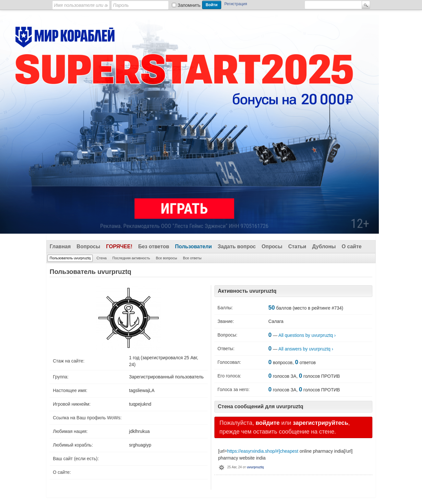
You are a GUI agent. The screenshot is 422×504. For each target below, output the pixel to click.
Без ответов (154, 246)
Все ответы (192, 258)
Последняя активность (131, 258)
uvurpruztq (255, 467)
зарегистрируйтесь (321, 423)
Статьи (297, 246)
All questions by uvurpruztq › (307, 335)
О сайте (351, 246)
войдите (268, 423)
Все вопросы (166, 258)
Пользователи (193, 246)
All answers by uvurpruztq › (306, 349)
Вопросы (88, 246)
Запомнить (189, 5)
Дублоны (324, 246)
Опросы (272, 246)
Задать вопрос (237, 246)
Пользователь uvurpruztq (70, 258)
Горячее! (119, 246)
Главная (60, 246)
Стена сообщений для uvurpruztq (261, 406)
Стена (101, 258)
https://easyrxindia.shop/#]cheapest (263, 451)
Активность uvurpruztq (247, 291)
